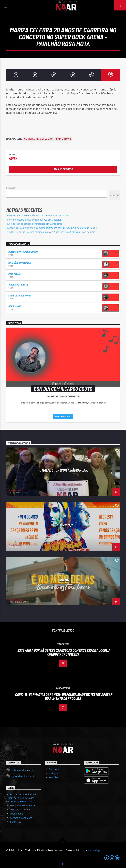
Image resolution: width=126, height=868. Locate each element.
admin (13, 158)
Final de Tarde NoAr (19, 295)
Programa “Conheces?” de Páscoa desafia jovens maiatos (38, 215)
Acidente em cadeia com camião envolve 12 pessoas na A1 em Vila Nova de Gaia (51, 232)
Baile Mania (15, 306)
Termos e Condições (21, 818)
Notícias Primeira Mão (38, 139)
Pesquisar (11, 188)
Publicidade (16, 814)
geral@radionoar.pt (23, 776)
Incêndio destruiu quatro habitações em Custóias (34, 220)
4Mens (64, 580)
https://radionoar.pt (23, 770)
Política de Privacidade (22, 805)
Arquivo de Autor (63, 169)
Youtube (53, 777)
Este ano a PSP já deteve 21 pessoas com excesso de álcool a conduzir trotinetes (64, 652)
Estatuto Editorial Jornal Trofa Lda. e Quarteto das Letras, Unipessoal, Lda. (21, 798)
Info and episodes (63, 417)
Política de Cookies (20, 810)
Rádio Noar (63, 139)
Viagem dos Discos (18, 284)
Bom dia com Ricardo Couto (23, 252)
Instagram (54, 773)
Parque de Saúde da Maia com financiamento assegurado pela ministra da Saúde (52, 228)
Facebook (54, 769)
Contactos (15, 822)
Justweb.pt (94, 850)
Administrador (16, 490)
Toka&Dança (64, 525)
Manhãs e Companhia (19, 263)
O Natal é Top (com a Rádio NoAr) (64, 470)
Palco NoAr (15, 273)
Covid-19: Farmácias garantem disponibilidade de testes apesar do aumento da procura (64, 696)
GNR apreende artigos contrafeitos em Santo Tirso (35, 224)
